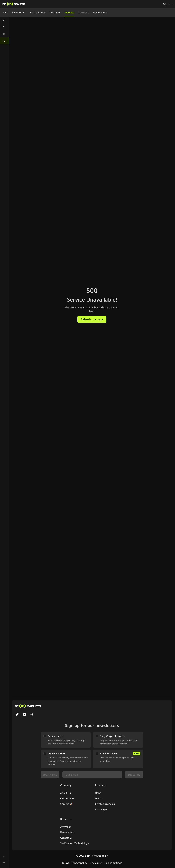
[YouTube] (25, 715)
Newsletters (19, 13)
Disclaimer (96, 863)
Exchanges (101, 809)
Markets (69, 13)
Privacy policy (79, 863)
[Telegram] (32, 715)
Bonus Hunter (38, 13)
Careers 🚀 (67, 804)
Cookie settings (113, 863)
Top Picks (55, 13)
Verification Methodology (75, 843)
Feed (5, 13)
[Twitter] (17, 715)
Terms (65, 863)
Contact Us (66, 838)
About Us (66, 793)
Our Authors (67, 798)
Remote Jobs (100, 13)
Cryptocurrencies (105, 804)
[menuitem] (4, 20)
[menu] (4, 31)
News (98, 793)
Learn (98, 798)
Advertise (84, 13)
